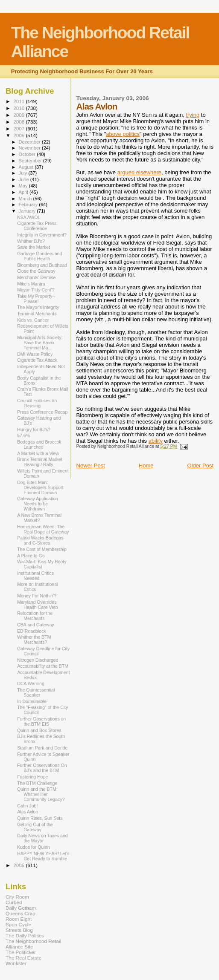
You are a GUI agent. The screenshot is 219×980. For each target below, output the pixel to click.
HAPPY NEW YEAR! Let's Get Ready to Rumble (43, 856)
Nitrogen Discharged (38, 660)
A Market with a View (38, 453)
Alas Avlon (28, 812)
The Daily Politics (25, 935)
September (31, 161)
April (24, 192)
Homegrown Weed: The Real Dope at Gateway (43, 529)
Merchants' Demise (36, 277)
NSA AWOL (29, 217)
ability (156, 441)
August (27, 167)
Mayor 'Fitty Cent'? (36, 290)
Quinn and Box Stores (39, 730)
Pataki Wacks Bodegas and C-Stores (40, 540)
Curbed (14, 902)
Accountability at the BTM (43, 666)
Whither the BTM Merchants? (34, 640)
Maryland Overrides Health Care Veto (38, 605)
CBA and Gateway (35, 625)
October (28, 154)
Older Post (200, 465)
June (25, 179)
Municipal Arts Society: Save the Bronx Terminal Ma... (40, 343)
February (29, 205)
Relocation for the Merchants (35, 616)
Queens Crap (20, 913)
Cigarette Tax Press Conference (37, 226)
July (24, 173)
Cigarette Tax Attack (37, 360)
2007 (19, 128)
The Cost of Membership (42, 549)
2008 (19, 122)
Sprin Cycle (18, 924)
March (26, 199)
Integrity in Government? (42, 235)
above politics (123, 134)
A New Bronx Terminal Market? (39, 518)
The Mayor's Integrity (38, 307)
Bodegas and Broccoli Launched (39, 444)
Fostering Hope (32, 777)
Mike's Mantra (31, 284)
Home (146, 465)
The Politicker (21, 952)
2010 (19, 108)
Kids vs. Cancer (33, 320)
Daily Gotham (21, 908)
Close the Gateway (36, 271)
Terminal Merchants (37, 314)
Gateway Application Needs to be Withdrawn (38, 504)
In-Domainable (32, 701)
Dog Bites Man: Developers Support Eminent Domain (40, 487)
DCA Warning (31, 683)
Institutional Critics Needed (35, 576)
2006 (19, 135)
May (24, 186)
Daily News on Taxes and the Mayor (42, 838)
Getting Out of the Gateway (35, 827)
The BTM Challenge (37, 783)
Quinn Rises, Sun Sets (40, 818)
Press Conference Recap (42, 412)
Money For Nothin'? (37, 596)
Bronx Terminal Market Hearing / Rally (40, 462)
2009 (19, 115)
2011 (19, 101)
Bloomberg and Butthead (42, 265)
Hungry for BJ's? (34, 429)
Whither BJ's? (31, 241)
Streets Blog (19, 930)
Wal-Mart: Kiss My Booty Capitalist (42, 564)
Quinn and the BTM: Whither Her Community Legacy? (41, 794)
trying (193, 115)
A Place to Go (31, 556)
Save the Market (34, 247)
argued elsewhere (139, 172)
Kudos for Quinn (33, 847)
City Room (17, 897)
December (30, 142)
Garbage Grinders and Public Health (39, 256)
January (28, 211)
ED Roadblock (32, 631)
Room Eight (19, 919)
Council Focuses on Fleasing (37, 403)
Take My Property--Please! (36, 299)
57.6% (23, 435)
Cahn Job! (27, 806)
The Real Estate (23, 958)
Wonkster (16, 963)
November (30, 148)
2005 (19, 865)
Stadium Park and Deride (42, 748)
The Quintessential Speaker (36, 692)
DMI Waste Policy (35, 354)
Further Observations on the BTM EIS (41, 721)
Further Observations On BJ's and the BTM (42, 768)
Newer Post (91, 465)
